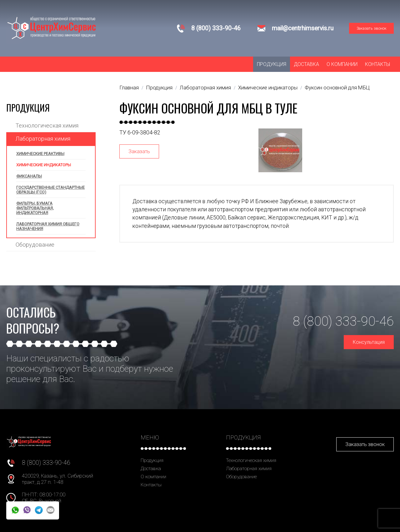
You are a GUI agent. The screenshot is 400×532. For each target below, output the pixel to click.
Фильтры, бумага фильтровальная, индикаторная (35, 208)
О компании (342, 64)
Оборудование (35, 245)
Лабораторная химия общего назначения (48, 226)
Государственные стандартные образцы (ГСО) (50, 190)
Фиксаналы (29, 176)
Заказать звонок (372, 28)
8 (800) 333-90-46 (216, 28)
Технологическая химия (47, 125)
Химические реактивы (40, 154)
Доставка (306, 64)
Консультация (369, 342)
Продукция (272, 64)
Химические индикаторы (44, 165)
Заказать (139, 151)
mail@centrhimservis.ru (303, 28)
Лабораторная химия (43, 139)
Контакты (377, 64)
